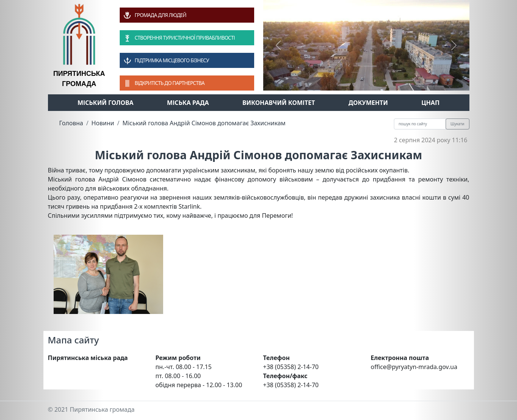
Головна (71, 123)
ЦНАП (431, 103)
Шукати (458, 124)
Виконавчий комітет (279, 103)
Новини (103, 123)
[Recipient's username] (420, 124)
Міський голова (105, 103)
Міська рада (188, 103)
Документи (368, 103)
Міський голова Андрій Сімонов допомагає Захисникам (204, 123)
